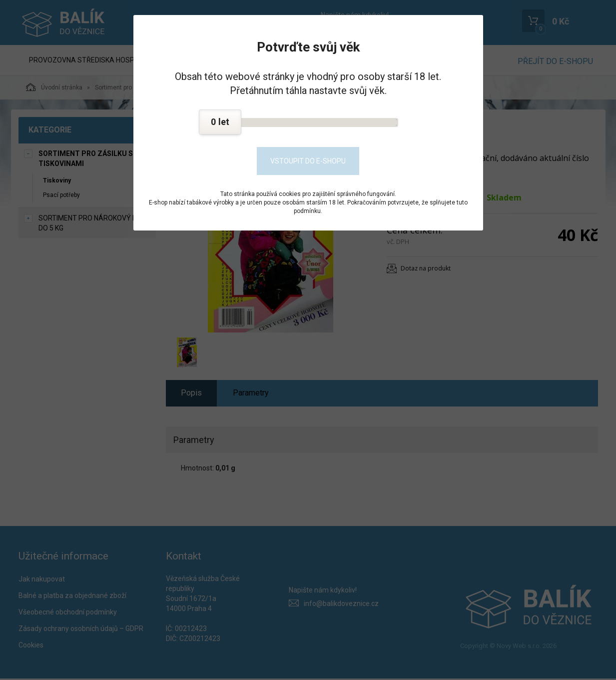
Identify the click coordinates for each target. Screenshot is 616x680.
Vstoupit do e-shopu (308, 161)
